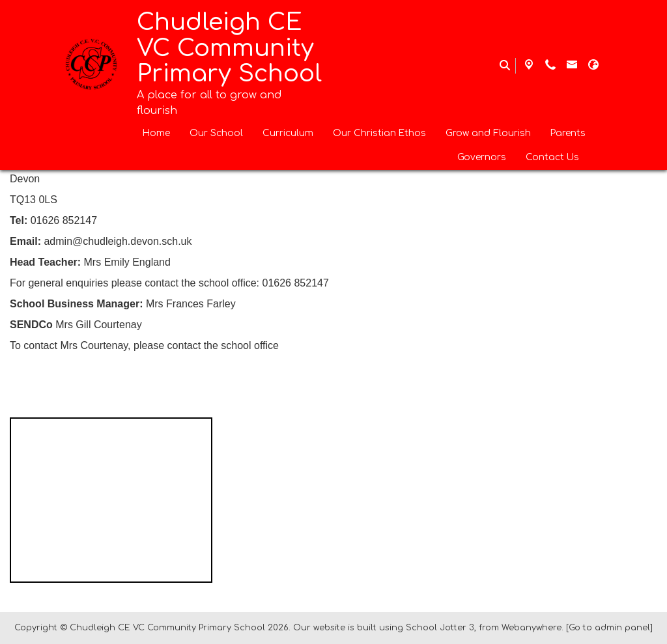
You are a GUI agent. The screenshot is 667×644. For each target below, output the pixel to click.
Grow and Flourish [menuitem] (488, 133)
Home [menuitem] (156, 133)
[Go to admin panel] (609, 628)
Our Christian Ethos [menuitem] (379, 133)
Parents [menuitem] (568, 133)
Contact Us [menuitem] (552, 157)
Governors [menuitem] (482, 157)
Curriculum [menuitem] (288, 133)
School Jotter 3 (440, 628)
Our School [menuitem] (216, 133)
